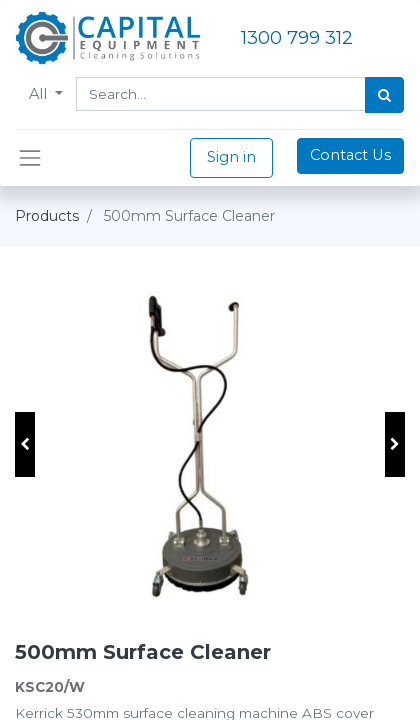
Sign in (231, 157)
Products (47, 216)
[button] (25, 444)
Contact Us (350, 155)
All (40, 94)
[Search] (384, 95)
